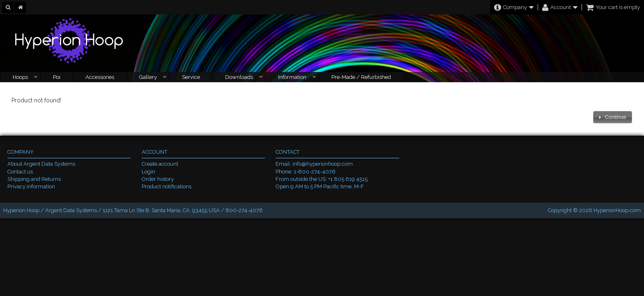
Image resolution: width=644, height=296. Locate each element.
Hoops (20, 77)
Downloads (239, 77)
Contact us (20, 172)
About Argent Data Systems (41, 164)
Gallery (148, 77)
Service (191, 77)
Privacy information (31, 186)
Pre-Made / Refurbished (361, 77)
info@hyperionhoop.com (323, 164)
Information (292, 77)
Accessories (100, 77)
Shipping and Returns (34, 179)
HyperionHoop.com (617, 210)
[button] (612, 117)
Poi (57, 77)
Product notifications (167, 186)
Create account (160, 164)
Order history (158, 179)
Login (148, 172)
